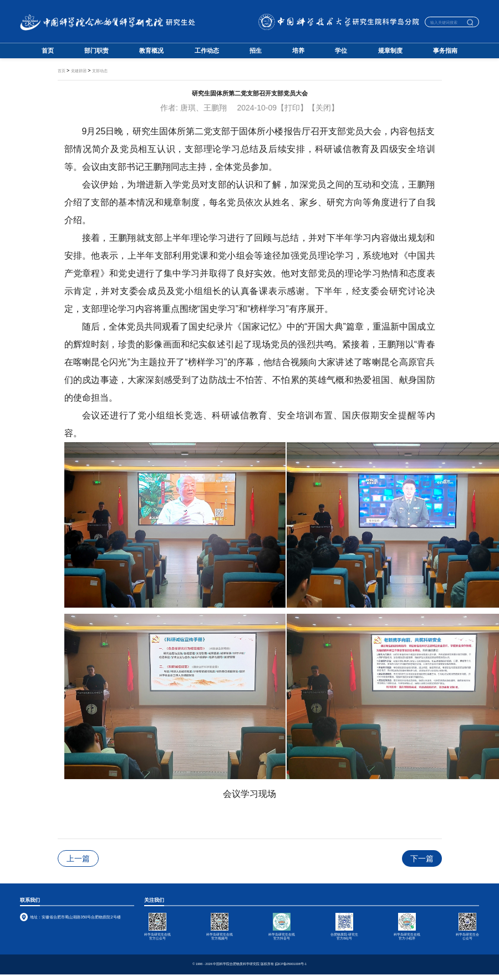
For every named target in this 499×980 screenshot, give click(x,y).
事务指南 (445, 51)
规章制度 (390, 51)
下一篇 (422, 858)
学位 (341, 51)
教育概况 (151, 51)
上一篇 (78, 858)
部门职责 (96, 51)
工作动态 (207, 51)
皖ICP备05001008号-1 (291, 964)
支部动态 (100, 71)
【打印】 (292, 108)
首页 (48, 51)
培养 (298, 51)
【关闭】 (323, 108)
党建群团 (79, 71)
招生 (256, 51)
